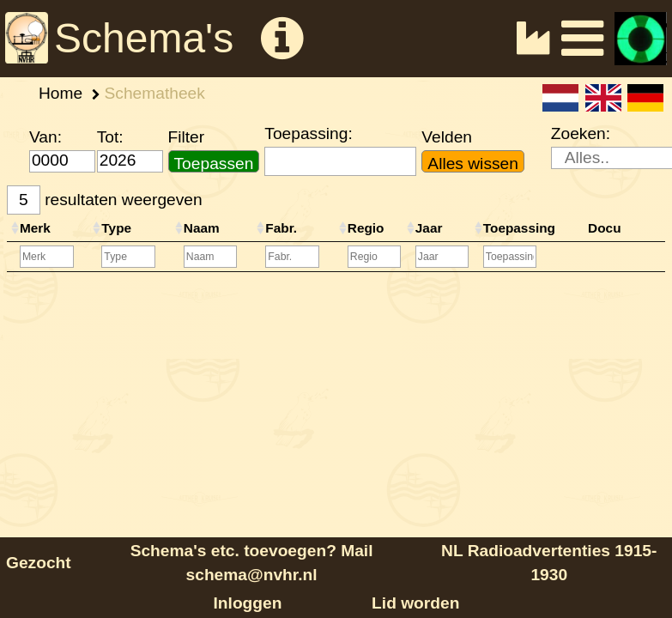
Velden (447, 137)
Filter (187, 137)
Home (61, 93)
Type (116, 228)
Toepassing (519, 228)
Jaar (429, 228)
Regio (366, 228)
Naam (202, 228)
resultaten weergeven (105, 200)
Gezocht (39, 563)
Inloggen (248, 603)
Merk (35, 228)
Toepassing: (308, 133)
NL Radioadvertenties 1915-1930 (549, 563)
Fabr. (281, 228)
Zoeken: (581, 133)
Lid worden (415, 603)
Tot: (110, 137)
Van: (45, 137)
